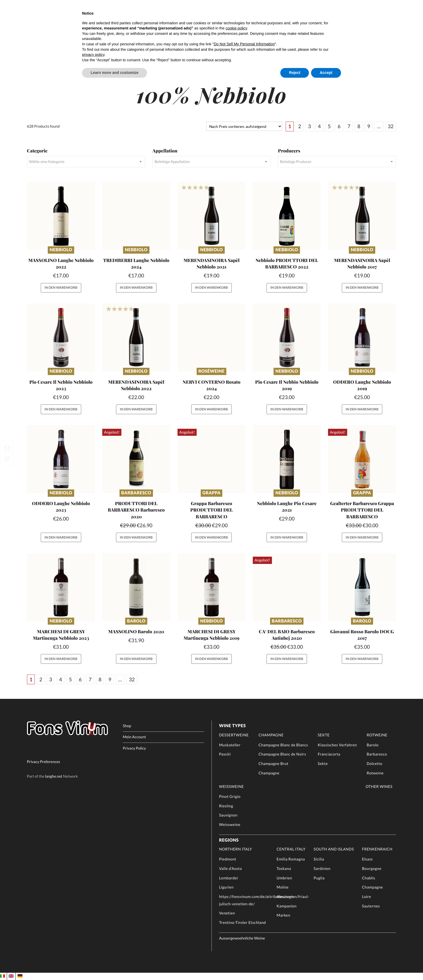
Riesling (226, 806)
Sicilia (319, 859)
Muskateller (230, 745)
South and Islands (334, 849)
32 (391, 126)
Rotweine (377, 735)
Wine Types (232, 726)
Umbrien (284, 878)
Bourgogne (372, 868)
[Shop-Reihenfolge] (244, 126)
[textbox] (86, 162)
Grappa (211, 493)
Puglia (319, 878)
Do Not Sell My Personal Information (244, 44)
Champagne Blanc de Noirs (282, 754)
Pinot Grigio (230, 796)
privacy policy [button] (93, 55)
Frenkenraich (377, 849)
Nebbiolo (61, 250)
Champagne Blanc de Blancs (283, 745)
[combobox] (86, 162)
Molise (282, 887)
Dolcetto (374, 763)
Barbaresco (136, 493)
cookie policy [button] (236, 28)
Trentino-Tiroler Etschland (243, 922)
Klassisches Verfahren (337, 745)
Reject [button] (295, 73)
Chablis (369, 878)
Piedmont (228, 859)
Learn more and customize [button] (115, 73)
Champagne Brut (273, 763)
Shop (127, 726)
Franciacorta (329, 754)
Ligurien (226, 887)
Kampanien (286, 906)
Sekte (324, 735)
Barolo (136, 621)
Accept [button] (326, 73)
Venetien (227, 913)
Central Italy (291, 849)
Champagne (271, 735)
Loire (367, 896)
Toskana (284, 868)
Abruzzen (285, 896)
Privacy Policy (134, 748)
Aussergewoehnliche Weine (242, 938)
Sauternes (371, 906)
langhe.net (54, 776)
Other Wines (379, 786)
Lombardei (228, 878)
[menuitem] (2, 976)
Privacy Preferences (44, 762)
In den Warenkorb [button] (61, 287)
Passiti (225, 754)
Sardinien (322, 868)
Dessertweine (234, 735)
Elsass (367, 859)
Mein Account (134, 737)
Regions (229, 840)
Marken (283, 915)
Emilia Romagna (291, 859)
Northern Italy (236, 849)
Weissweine (231, 786)
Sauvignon (228, 815)
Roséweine (211, 371)
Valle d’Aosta (231, 868)
